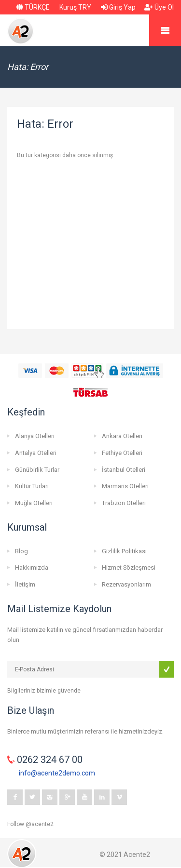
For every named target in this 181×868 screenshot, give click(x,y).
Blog (21, 551)
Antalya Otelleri (36, 453)
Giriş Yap (118, 7)
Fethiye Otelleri (122, 453)
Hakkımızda (32, 568)
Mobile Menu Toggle (165, 30)
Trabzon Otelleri (124, 503)
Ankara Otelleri (122, 436)
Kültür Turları (32, 486)
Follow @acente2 (30, 824)
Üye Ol (159, 7)
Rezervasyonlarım (126, 584)
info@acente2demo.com (57, 773)
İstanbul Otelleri (124, 470)
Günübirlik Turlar (37, 470)
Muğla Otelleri (34, 503)
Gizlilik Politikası (124, 551)
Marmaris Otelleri (125, 486)
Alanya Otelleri (35, 436)
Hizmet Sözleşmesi (129, 568)
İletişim (25, 584)
